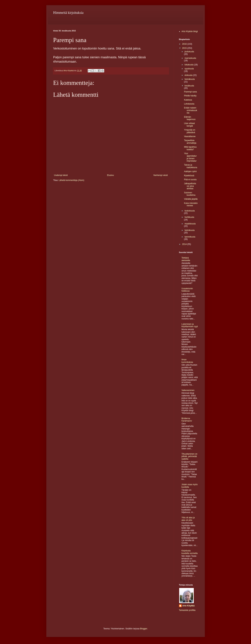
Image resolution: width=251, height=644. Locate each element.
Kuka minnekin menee (191, 204)
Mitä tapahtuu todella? (190, 148)
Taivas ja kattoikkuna (191, 166)
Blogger (144, 629)
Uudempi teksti (61, 175)
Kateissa (188, 100)
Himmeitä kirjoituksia (68, 13)
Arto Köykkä (189, 606)
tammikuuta (190, 237)
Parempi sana (190, 92)
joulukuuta (189, 52)
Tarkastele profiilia (187, 610)
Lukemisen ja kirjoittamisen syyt (190, 325)
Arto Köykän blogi (190, 31)
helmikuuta (189, 230)
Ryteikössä (189, 176)
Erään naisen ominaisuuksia (191, 110)
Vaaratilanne (190, 136)
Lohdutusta (189, 104)
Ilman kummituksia (187, 361)
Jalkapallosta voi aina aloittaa (190, 186)
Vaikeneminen (188, 390)
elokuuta (189, 75)
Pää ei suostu (190, 180)
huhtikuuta (189, 217)
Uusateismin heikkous (187, 290)
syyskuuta (189, 69)
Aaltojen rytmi (190, 171)
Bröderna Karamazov (187, 420)
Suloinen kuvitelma (190, 194)
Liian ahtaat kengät (189, 125)
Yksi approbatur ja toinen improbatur (190, 157)
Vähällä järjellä (191, 199)
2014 (185, 244)
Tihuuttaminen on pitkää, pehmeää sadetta (189, 456)
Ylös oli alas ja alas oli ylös (188, 519)
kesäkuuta (189, 86)
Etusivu (111, 175)
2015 (185, 48)
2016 (185, 44)
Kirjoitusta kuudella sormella (190, 552)
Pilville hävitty (190, 96)
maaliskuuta (190, 224)
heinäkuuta (190, 79)
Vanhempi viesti (161, 175)
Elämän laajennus (190, 118)
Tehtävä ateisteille (186, 259)
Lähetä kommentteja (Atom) (71, 180)
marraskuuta (190, 58)
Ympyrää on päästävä (190, 131)
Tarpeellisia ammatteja (190, 142)
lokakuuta (189, 65)
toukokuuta (190, 211)
